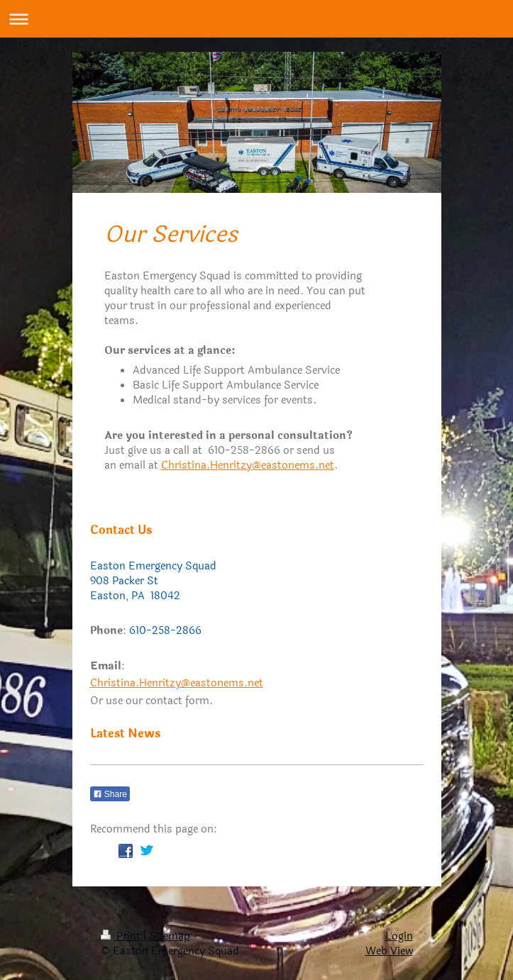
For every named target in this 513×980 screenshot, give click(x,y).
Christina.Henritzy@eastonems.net (248, 466)
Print (122, 936)
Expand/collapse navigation (256, 19)
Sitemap (170, 936)
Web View (389, 951)
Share (110, 794)
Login (399, 936)
